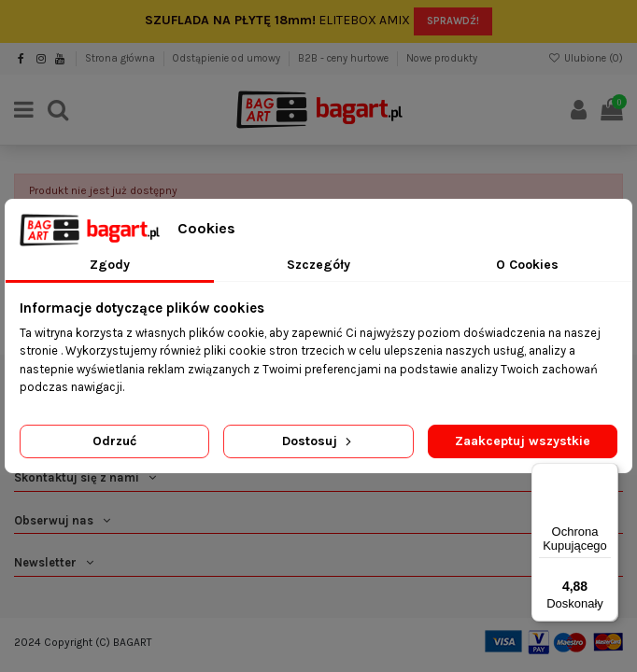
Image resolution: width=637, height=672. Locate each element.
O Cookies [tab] (527, 265)
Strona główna (121, 58)
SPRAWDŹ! (453, 21)
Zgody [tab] (110, 265)
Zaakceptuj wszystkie (523, 441)
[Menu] (607, 474)
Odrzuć (114, 441)
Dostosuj (318, 441)
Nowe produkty (442, 58)
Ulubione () (586, 58)
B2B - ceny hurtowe (345, 58)
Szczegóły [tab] (318, 265)
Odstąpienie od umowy (228, 58)
